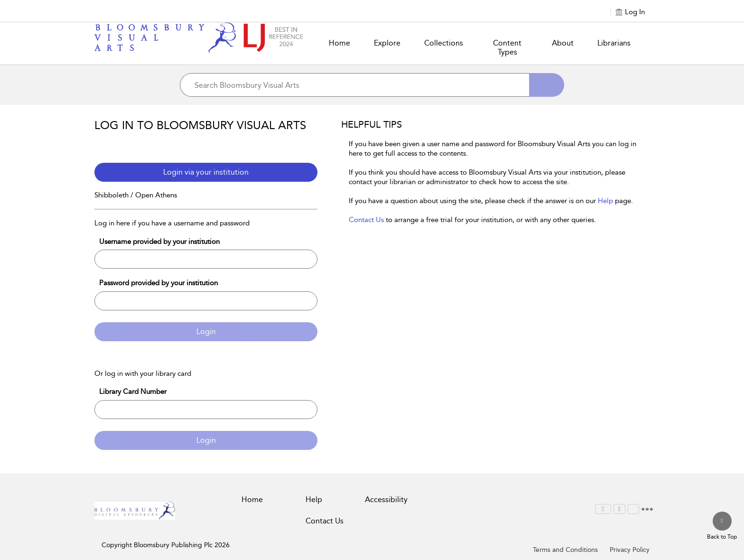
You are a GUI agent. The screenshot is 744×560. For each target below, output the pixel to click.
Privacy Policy (630, 550)
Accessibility (386, 499)
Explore (387, 43)
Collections (444, 43)
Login (206, 331)
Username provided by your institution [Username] (159, 242)
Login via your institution (206, 172)
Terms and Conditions (565, 550)
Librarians (614, 43)
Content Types (507, 47)
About (563, 43)
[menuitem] (603, 509)
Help (605, 201)
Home (339, 43)
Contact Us (366, 220)
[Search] (547, 85)
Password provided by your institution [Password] (158, 283)
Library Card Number (133, 392)
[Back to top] (722, 526)
